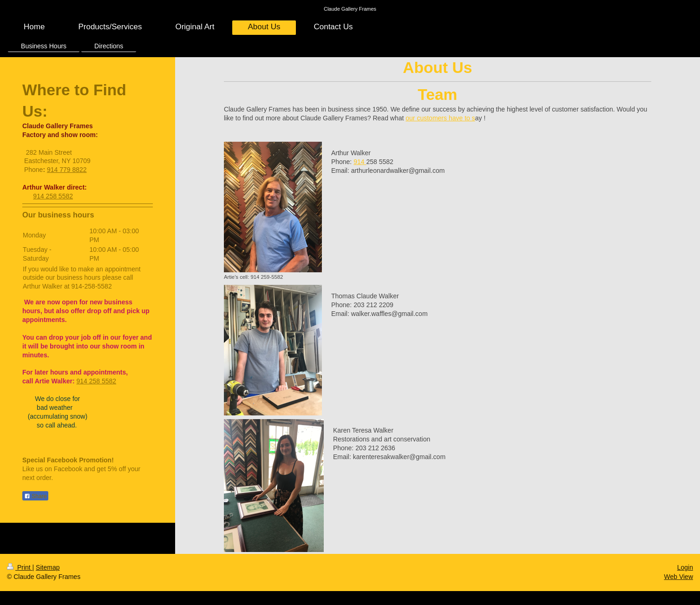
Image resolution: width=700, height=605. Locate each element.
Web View (678, 577)
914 (360, 162)
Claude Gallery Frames (350, 9)
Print (20, 567)
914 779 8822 (67, 170)
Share (35, 496)
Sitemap (48, 567)
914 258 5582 (53, 196)
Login (685, 567)
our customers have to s (440, 118)
